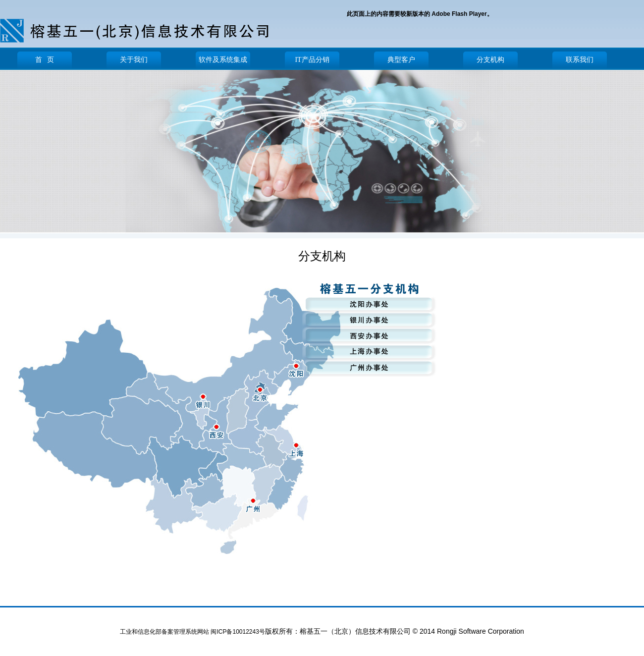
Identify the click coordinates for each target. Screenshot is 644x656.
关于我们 (134, 60)
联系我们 (580, 60)
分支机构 (490, 60)
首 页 (45, 60)
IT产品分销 (312, 60)
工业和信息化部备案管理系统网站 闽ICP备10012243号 (192, 632)
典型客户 (401, 60)
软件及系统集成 (223, 60)
